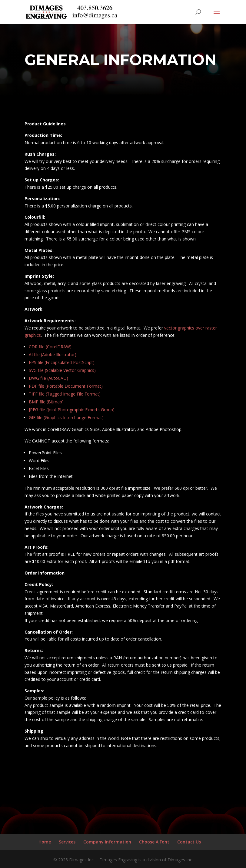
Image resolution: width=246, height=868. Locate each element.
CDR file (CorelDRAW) (50, 347)
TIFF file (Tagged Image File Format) (65, 394)
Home (45, 842)
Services (67, 842)
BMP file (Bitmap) (46, 402)
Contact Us (189, 842)
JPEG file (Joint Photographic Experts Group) (72, 410)
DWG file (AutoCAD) (48, 378)
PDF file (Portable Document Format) (66, 386)
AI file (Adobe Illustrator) (53, 354)
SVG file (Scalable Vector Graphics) (62, 370)
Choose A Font (154, 842)
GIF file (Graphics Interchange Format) (66, 417)
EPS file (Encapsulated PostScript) (62, 362)
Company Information (107, 842)
